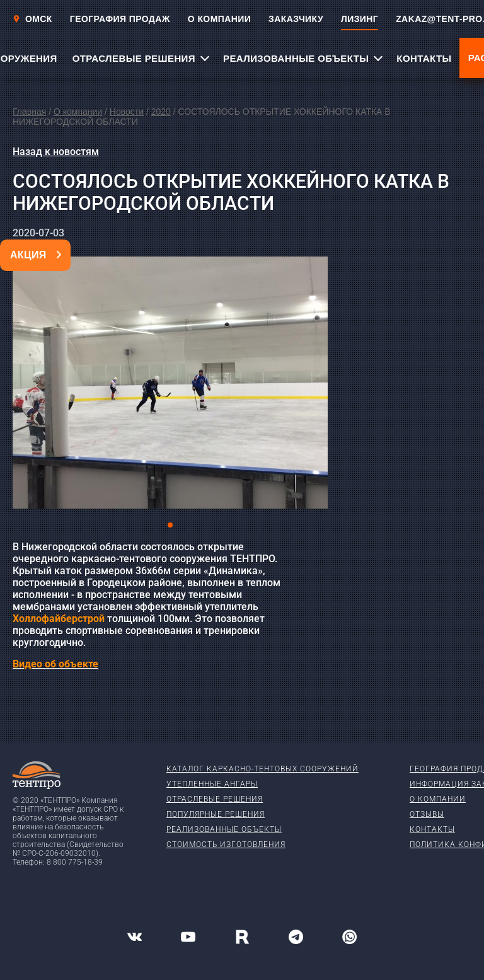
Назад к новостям (56, 152)
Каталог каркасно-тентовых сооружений (262, 769)
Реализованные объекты (224, 829)
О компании (78, 112)
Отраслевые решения (215, 799)
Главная (29, 112)
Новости (127, 112)
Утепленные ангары (212, 784)
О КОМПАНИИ (219, 19)
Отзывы (427, 814)
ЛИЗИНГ (360, 19)
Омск (32, 19)
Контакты (432, 829)
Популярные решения (216, 814)
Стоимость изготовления (226, 845)
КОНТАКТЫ (424, 58)
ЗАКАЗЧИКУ (296, 19)
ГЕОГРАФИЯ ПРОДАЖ (120, 19)
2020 (161, 112)
